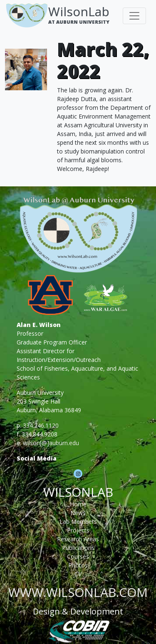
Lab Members (78, 521)
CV (78, 574)
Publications (78, 548)
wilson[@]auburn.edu (51, 443)
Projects (78, 530)
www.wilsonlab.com (78, 592)
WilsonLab (79, 11)
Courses (78, 556)
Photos (78, 565)
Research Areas (78, 539)
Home (78, 504)
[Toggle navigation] (134, 16)
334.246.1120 (41, 425)
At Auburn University (79, 22)
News (78, 513)
